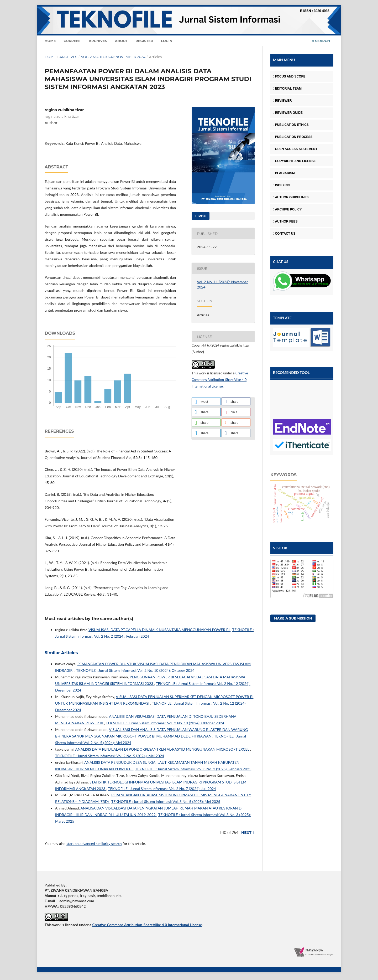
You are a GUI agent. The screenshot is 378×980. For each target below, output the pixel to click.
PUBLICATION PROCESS (293, 137)
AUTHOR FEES (285, 221)
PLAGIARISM (284, 173)
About (121, 41)
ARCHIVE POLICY (287, 209)
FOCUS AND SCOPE (289, 76)
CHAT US (281, 262)
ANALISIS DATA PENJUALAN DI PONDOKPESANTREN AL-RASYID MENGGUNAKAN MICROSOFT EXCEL (163, 749)
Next (246, 833)
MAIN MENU (284, 60)
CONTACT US (284, 234)
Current (72, 41)
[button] (206, 401)
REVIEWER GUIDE (288, 113)
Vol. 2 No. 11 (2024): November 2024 (113, 57)
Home (50, 41)
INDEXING (282, 185)
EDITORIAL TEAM (287, 89)
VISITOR (280, 548)
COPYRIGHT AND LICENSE (294, 161)
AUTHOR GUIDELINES (291, 197)
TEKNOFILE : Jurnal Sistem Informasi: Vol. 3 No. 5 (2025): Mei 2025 (166, 801)
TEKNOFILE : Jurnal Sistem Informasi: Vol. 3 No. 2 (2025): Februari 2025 (193, 769)
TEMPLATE (282, 318)
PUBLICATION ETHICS (291, 125)
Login (167, 41)
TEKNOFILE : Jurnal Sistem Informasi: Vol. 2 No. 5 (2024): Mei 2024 (110, 756)
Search (321, 41)
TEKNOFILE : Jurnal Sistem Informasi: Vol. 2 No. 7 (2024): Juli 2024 (162, 789)
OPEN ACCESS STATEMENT (295, 149)
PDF (202, 216)
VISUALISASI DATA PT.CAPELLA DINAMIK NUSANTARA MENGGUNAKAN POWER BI (159, 630)
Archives (98, 41)
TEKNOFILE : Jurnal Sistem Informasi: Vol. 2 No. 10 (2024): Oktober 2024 (135, 670)
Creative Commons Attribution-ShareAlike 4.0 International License (220, 380)
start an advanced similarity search (94, 844)
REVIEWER (282, 101)
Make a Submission (293, 618)
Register (144, 41)
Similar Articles (61, 653)
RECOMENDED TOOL (291, 372)
